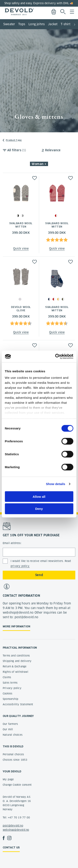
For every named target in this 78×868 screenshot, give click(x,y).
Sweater (9, 24)
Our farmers (10, 724)
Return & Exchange (15, 666)
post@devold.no (13, 826)
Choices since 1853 (15, 760)
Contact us (11, 847)
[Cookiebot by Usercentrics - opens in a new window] (56, 356)
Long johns (37, 24)
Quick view (21, 249)
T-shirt (65, 24)
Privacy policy (12, 688)
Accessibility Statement (18, 704)
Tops (22, 24)
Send (39, 575)
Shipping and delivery (17, 661)
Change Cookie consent (17, 785)
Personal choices (13, 754)
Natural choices (13, 735)
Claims (7, 677)
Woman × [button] (39, 164)
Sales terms (10, 683)
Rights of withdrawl (15, 672)
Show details (56, 484)
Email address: (12, 543)
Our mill (8, 729)
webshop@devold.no (16, 830)
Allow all (39, 496)
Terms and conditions (16, 656)
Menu (72, 12)
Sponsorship (11, 699)
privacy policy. (20, 566)
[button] (75, 23)
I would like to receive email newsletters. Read (41, 564)
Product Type (14, 140)
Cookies (7, 694)
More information (16, 626)
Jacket (53, 24)
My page (8, 779)
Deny (39, 509)
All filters (17, 150)
